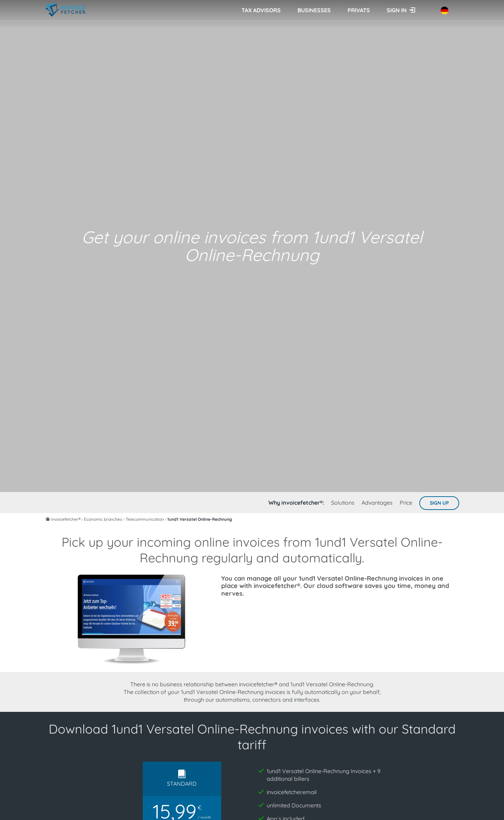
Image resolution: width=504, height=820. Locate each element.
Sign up (439, 503)
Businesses (314, 10)
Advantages (377, 503)
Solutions (343, 503)
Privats (359, 10)
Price (406, 503)
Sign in (397, 10)
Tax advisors (261, 10)
